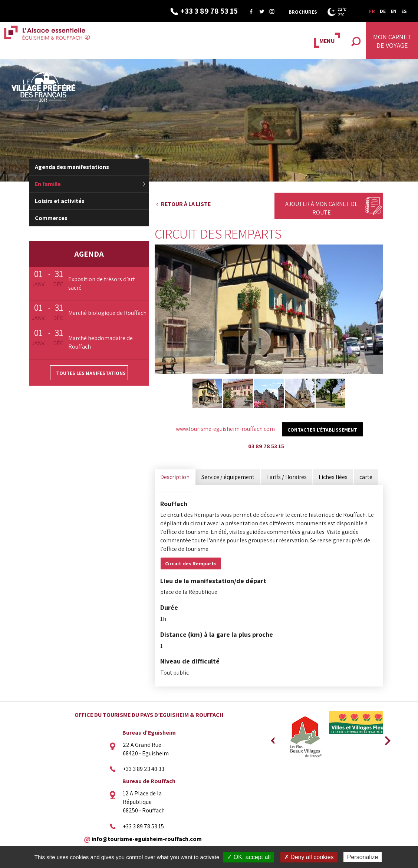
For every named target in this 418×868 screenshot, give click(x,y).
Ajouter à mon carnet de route (322, 208)
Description (175, 477)
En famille (48, 184)
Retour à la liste (186, 204)
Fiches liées (333, 477)
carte (366, 477)
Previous (273, 738)
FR (372, 11)
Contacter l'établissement (322, 430)
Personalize (363, 857)
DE (383, 11)
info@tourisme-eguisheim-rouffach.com (147, 839)
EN (394, 11)
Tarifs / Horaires (287, 477)
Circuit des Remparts (191, 563)
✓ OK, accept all (249, 857)
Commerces (51, 218)
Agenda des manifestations (72, 167)
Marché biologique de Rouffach (107, 313)
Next (385, 738)
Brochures (303, 12)
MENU (327, 41)
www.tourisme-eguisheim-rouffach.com (225, 429)
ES (404, 11)
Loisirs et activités (60, 201)
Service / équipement (228, 477)
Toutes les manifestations (91, 373)
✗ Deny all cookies (309, 857)
